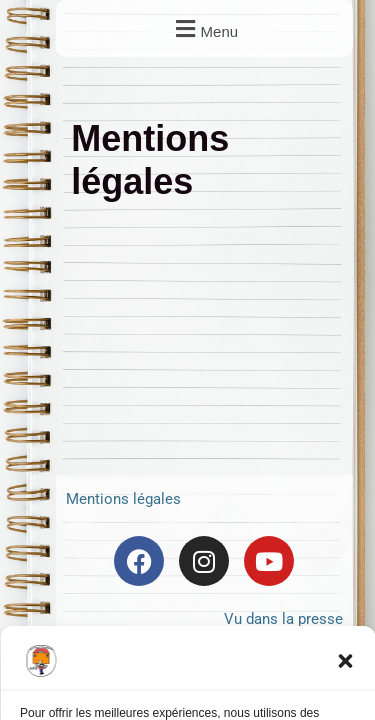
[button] (345, 661)
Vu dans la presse (283, 619)
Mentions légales (123, 499)
